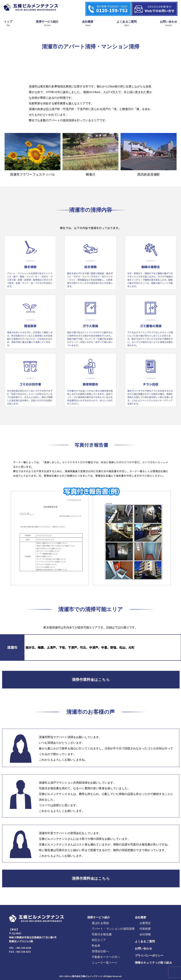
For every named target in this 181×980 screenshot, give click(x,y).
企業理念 (145, 923)
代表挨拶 (145, 929)
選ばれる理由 (100, 923)
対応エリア (99, 940)
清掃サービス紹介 (47, 23)
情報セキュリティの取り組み (153, 963)
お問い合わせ (169, 23)
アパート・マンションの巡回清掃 (113, 929)
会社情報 (145, 934)
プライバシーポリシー (149, 956)
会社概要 (88, 23)
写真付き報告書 (102, 934)
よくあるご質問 (127, 23)
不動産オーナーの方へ (106, 957)
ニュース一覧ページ (105, 963)
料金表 (96, 946)
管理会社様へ (100, 951)
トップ (8, 23)
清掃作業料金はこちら (91, 680)
